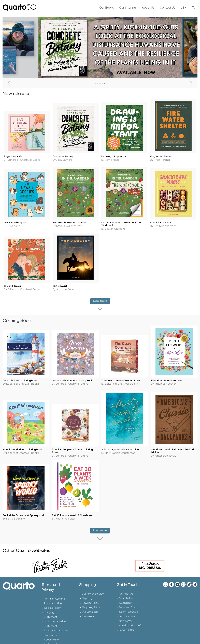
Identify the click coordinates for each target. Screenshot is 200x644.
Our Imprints (128, 8)
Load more (102, 301)
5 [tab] (105, 84)
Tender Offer (127, 630)
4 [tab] (102, 84)
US (182, 8)
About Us (148, 8)
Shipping (87, 598)
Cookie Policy (52, 607)
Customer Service (93, 593)
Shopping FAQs (91, 607)
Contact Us (167, 8)
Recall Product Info (131, 625)
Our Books (106, 8)
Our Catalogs (90, 611)
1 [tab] (95, 84)
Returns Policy (90, 602)
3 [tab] (100, 84)
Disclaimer (88, 616)
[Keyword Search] (193, 8)
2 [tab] (98, 84)
